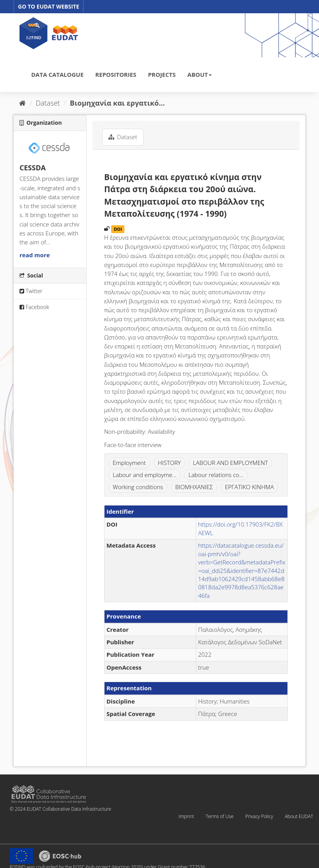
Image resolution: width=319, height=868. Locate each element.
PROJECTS (162, 74)
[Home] (22, 103)
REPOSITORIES (116, 74)
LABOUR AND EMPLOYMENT (230, 463)
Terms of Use (219, 816)
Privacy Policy (259, 816)
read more (35, 255)
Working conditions (138, 487)
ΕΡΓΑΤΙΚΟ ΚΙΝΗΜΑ (249, 487)
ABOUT (200, 74)
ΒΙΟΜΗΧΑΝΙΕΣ (194, 487)
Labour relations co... (216, 475)
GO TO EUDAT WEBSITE (49, 6)
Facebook (34, 307)
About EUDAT (299, 816)
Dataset (48, 103)
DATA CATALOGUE (57, 74)
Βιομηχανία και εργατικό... (117, 103)
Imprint (186, 816)
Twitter (31, 291)
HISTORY (169, 463)
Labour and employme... (144, 475)
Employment (129, 463)
